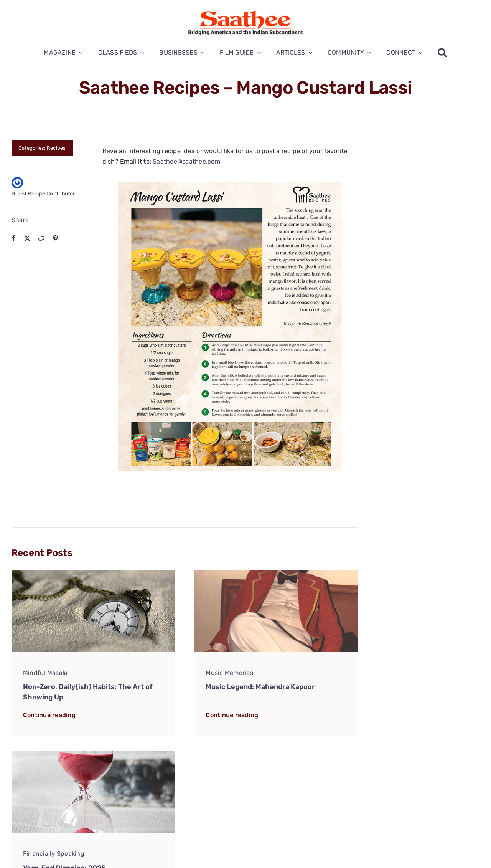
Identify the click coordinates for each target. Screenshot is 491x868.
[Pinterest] (55, 239)
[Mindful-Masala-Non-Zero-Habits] (93, 573)
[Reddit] (41, 239)
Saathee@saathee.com (186, 161)
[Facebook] (13, 239)
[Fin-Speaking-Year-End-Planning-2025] (93, 754)
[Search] (442, 53)
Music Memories (229, 673)
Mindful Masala (45, 673)
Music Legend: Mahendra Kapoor (260, 687)
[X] (27, 239)
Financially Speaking (54, 854)
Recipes (56, 148)
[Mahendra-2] (276, 573)
